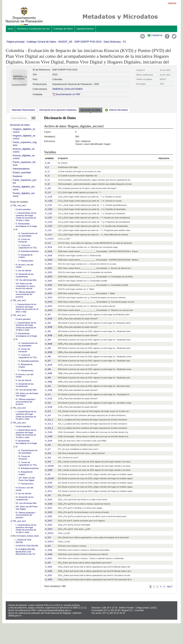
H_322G (49, 525)
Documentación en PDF (66, 94)
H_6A (48, 163)
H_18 (47, 184)
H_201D (49, 272)
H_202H (49, 310)
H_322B (49, 504)
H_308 (48, 369)
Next (170, 587)
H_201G (49, 298)
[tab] (23, 110)
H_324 (48, 546)
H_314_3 (49, 428)
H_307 (48, 361)
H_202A (49, 251)
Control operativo (23, 209)
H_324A (49, 550)
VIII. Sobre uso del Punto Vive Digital (27, 479)
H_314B (49, 436)
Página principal (16, 42)
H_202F (49, 293)
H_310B (49, 390)
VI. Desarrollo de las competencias (25, 275)
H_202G (49, 302)
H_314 (48, 415)
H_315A (49, 441)
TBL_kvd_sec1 (19, 315)
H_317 (48, 449)
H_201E (49, 281)
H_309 (48, 378)
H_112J (48, 235)
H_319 (48, 458)
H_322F (49, 521)
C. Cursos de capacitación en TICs (28, 247)
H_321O (49, 487)
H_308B (49, 373)
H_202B (49, 260)
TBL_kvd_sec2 (19, 408)
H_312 (48, 403)
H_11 (47, 171)
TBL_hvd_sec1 (19, 205)
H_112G (49, 222)
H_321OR (49, 478)
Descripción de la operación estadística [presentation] (58, 110)
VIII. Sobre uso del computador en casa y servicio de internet (25, 286)
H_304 (48, 340)
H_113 (48, 243)
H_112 (48, 192)
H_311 (48, 394)
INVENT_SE (65, 42)
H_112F (49, 218)
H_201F (49, 289)
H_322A (49, 500)
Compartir (157, 35)
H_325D (49, 579)
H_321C (49, 491)
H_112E (49, 213)
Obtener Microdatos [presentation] (116, 110)
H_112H (49, 226)
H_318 (48, 453)
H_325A (49, 567)
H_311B (49, 399)
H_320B (49, 470)
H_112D (49, 209)
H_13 (47, 180)
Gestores (18, 176)
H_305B (49, 352)
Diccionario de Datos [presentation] (91, 110)
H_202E (49, 285)
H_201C (49, 264)
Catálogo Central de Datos (41, 42)
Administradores (21, 169)
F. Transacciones (26, 261)
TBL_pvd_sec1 (19, 423)
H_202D (49, 277)
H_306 (48, 357)
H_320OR (49, 466)
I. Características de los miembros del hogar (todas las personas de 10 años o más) (27, 308)
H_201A (49, 247)
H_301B (49, 319)
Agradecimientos (85, 29)
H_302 (48, 323)
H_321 (48, 474)
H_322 (48, 495)
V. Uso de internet (24, 271)
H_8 (47, 167)
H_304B (49, 344)
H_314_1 (49, 420)
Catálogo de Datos (63, 29)
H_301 (48, 314)
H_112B (49, 201)
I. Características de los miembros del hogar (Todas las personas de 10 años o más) (26, 217)
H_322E (49, 516)
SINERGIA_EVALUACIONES (68, 89)
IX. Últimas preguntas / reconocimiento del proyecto (26, 294)
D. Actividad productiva (29, 251)
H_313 (48, 411)
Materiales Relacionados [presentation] (23, 110)
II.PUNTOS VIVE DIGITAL (27, 546)
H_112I (48, 230)
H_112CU (49, 239)
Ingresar (172, 3)
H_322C (49, 508)
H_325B (49, 571)
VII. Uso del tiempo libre (26, 280)
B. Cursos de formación (24, 240)
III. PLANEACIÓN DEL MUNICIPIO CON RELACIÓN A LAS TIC (26, 552)
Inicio (10, 29)
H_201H (49, 306)
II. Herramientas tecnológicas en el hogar (26, 225)
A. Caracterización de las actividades (28, 235)
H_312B (49, 407)
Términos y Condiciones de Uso (33, 29)
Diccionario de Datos (20, 125)
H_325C (49, 575)
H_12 (47, 176)
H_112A (49, 197)
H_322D (49, 512)
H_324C (49, 558)
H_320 (48, 462)
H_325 (48, 563)
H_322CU (49, 533)
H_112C (49, 205)
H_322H (49, 529)
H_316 (48, 445)
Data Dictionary (112, 42)
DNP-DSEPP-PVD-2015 (88, 42)
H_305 (48, 348)
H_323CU (49, 542)
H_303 (48, 331)
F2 (124, 42)
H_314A (49, 432)
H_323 (48, 537)
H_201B (49, 255)
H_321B (49, 483)
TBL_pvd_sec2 (19, 521)
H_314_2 (49, 424)
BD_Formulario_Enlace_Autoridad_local (30, 536)
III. (17, 229)
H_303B (49, 335)
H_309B (49, 382)
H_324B (49, 554)
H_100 (48, 188)
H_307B (49, 365)
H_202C (49, 268)
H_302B (49, 327)
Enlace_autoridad (22, 172)
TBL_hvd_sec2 (19, 300)
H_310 (48, 386)
